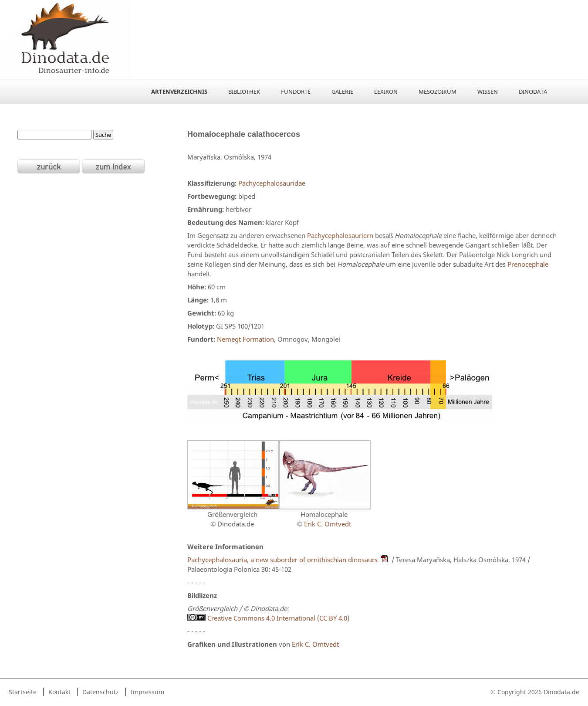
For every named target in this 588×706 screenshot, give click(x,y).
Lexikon (386, 92)
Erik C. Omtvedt (328, 524)
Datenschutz (101, 692)
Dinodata (533, 92)
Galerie (342, 92)
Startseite (23, 692)
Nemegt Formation (245, 339)
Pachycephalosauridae (272, 183)
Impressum (147, 692)
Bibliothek (244, 92)
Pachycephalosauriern (340, 235)
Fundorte (296, 92)
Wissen (488, 92)
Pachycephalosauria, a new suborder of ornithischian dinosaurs (282, 560)
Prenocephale (528, 264)
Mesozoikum (438, 92)
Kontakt (59, 692)
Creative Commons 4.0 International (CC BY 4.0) (268, 618)
